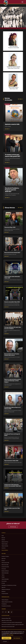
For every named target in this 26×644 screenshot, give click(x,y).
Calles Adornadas (5, 573)
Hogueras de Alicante (6, 589)
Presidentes (4, 604)
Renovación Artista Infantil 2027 (8, 627)
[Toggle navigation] (22, 2)
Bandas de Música (5, 571)
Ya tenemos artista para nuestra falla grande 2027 (12, 622)
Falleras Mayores (5, 600)
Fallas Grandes (5, 544)
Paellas (3, 577)
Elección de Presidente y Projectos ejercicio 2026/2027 (13, 624)
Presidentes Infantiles (6, 606)
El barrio (3, 561)
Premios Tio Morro (5, 556)
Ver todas (20, 99)
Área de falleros (5, 550)
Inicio (3, 536)
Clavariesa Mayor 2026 (6, 618)
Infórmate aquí (13, 527)
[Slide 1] (11, 26)
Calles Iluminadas (5, 579)
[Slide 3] (16, 26)
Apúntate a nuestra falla (7, 620)
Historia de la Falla (5, 563)
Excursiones (4, 581)
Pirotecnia (4, 569)
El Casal (3, 583)
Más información (10, 635)
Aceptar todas (6, 638)
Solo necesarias (17, 638)
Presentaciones (5, 593)
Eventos (3, 540)
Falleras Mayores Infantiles (7, 602)
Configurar (5, 641)
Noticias (3, 538)
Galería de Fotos (5, 542)
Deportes (4, 587)
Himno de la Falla (5, 565)
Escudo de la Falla (5, 567)
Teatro (3, 575)
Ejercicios (4, 558)
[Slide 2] (13, 26)
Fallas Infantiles (5, 546)
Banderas (4, 591)
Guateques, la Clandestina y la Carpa (9, 585)
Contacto (4, 548)
